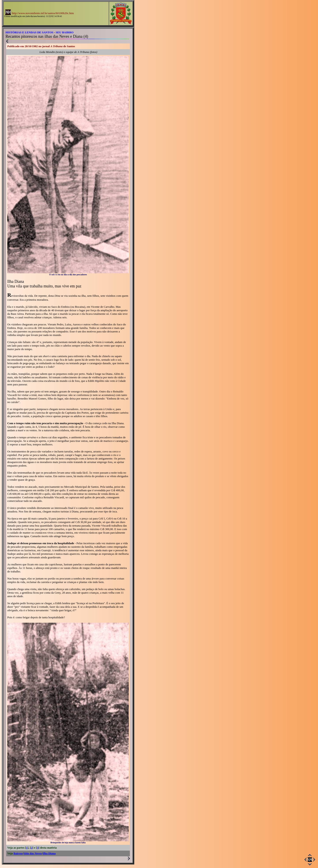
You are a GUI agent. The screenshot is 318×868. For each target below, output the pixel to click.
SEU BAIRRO (65, 32)
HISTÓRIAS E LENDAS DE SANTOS (29, 32)
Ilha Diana (49, 853)
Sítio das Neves (33, 853)
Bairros (18, 853)
